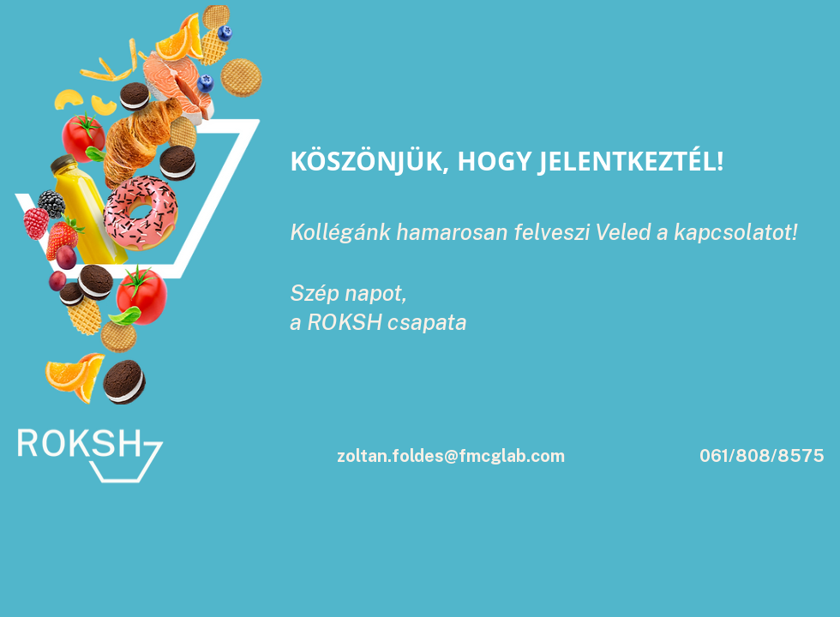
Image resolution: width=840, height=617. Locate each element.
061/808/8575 (762, 456)
